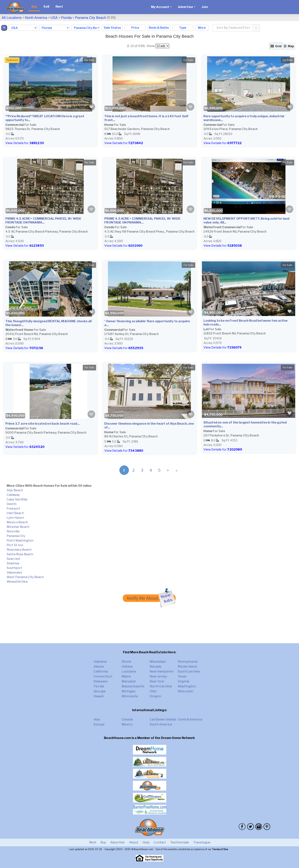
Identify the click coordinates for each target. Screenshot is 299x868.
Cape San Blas (17, 499)
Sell (46, 7)
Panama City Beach (91, 18)
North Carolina (161, 686)
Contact (160, 842)
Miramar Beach (18, 527)
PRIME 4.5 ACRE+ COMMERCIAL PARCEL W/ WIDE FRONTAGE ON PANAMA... (43, 221)
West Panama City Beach (25, 577)
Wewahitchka (17, 582)
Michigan (129, 691)
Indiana (127, 667)
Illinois (126, 662)
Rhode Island (187, 667)
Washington (187, 686)
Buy (34, 7)
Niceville (13, 531)
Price (135, 28)
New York (157, 681)
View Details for (25, 143)
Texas (182, 676)
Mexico (127, 724)
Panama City (16, 536)
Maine (126, 676)
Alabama (100, 662)
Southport (14, 568)
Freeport (13, 509)
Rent (59, 7)
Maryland (129, 681)
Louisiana (129, 671)
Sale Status (112, 28)
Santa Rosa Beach (20, 554)
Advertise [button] (185, 7)
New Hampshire (162, 671)
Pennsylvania (188, 662)
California (101, 671)
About (134, 842)
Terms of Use (220, 849)
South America (161, 724)
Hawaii (99, 696)
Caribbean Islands (163, 719)
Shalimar (13, 563)
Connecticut (103, 676)
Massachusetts (133, 686)
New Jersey (158, 676)
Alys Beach (15, 490)
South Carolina (189, 671)
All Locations (12, 18)
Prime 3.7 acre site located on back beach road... (42, 424)
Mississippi (158, 662)
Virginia (183, 681)
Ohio (153, 691)
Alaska (99, 667)
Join (205, 7)
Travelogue (202, 842)
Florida (66, 18)
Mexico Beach (17, 522)
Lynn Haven (15, 518)
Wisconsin (185, 691)
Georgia (100, 691)
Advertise (117, 842)
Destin (12, 504)
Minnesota (130, 696)
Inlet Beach (15, 513)
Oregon (155, 696)
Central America (190, 719)
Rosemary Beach (19, 550)
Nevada (155, 667)
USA (54, 18)
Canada (127, 719)
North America (36, 18)
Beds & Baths (159, 28)
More (202, 28)
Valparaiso (14, 572)
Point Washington (20, 541)
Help (146, 842)
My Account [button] (160, 7)
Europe (99, 724)
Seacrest (13, 559)
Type (183, 28)
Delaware (101, 681)
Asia (97, 719)
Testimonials (180, 842)
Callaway (13, 495)
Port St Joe (15, 545)
